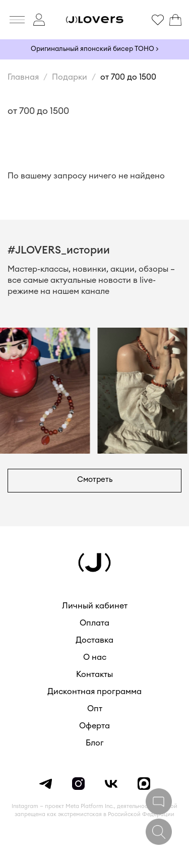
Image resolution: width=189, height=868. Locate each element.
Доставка (94, 640)
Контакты (94, 674)
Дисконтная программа (94, 692)
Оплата (94, 623)
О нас (95, 657)
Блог (95, 743)
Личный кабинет (95, 606)
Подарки (70, 77)
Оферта (94, 726)
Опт (95, 709)
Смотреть (95, 480)
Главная (23, 77)
